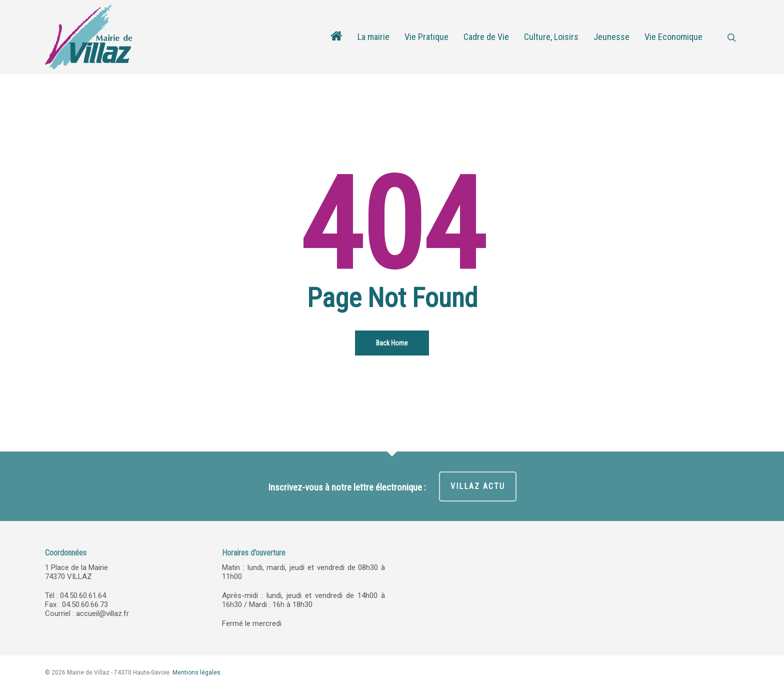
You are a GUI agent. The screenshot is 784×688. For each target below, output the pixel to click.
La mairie (373, 37)
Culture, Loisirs (551, 37)
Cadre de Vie (486, 37)
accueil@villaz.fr (102, 613)
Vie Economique (673, 37)
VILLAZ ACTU (478, 486)
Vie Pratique (426, 37)
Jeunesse (611, 37)
